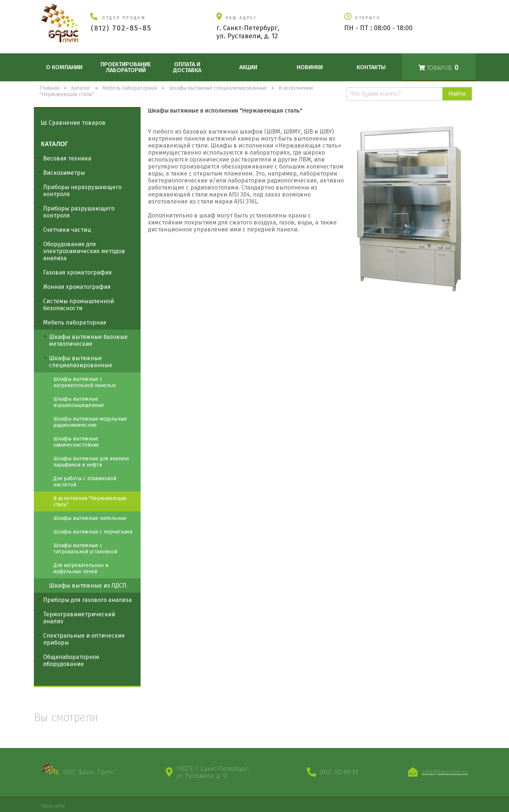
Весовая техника (67, 158)
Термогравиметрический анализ (79, 618)
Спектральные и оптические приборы (84, 639)
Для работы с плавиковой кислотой (85, 482)
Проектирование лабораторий (126, 67)
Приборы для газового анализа (87, 600)
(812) (121, 28)
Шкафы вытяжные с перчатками (93, 532)
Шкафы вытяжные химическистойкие (76, 442)
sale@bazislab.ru (445, 772)
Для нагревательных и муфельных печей (81, 568)
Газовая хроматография (77, 272)
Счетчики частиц (67, 230)
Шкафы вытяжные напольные (90, 518)
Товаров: (439, 68)
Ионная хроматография (77, 287)
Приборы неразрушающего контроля (82, 191)
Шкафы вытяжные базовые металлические (88, 340)
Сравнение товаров (73, 123)
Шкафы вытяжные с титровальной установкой (85, 549)
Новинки (310, 67)
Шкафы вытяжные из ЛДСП (88, 586)
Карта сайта (53, 805)
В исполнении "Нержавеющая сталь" (90, 501)
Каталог (55, 144)
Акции (248, 67)
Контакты (371, 67)
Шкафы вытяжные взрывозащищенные (79, 402)
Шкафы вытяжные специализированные (81, 362)
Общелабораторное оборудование (71, 660)
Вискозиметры (64, 173)
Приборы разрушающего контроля (79, 212)
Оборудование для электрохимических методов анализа (84, 251)
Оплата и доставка (187, 67)
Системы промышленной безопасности (79, 305)
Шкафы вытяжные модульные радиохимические (90, 422)
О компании (64, 67)
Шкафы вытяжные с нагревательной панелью (85, 382)
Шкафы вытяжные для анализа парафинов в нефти (91, 462)
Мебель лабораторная (75, 322)
